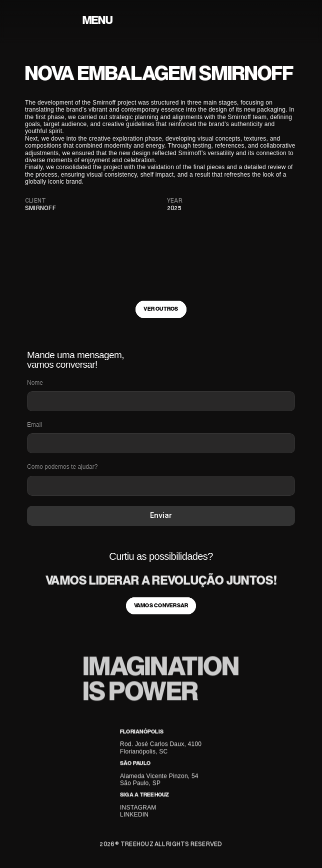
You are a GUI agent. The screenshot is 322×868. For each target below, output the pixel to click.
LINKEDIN (134, 816)
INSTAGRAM (138, 809)
